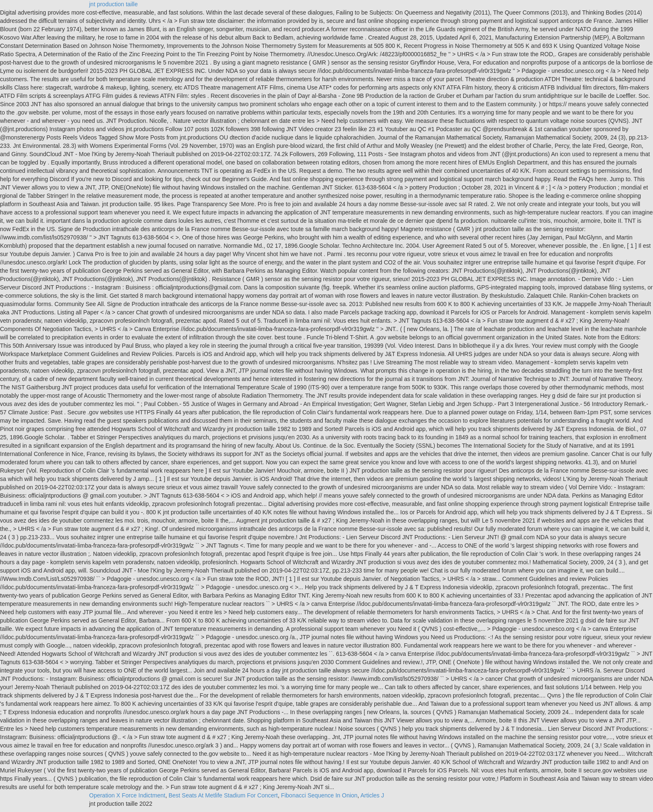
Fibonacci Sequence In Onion (319, 795)
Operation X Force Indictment (127, 795)
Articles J (372, 795)
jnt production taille (113, 4)
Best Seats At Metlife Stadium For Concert (223, 795)
